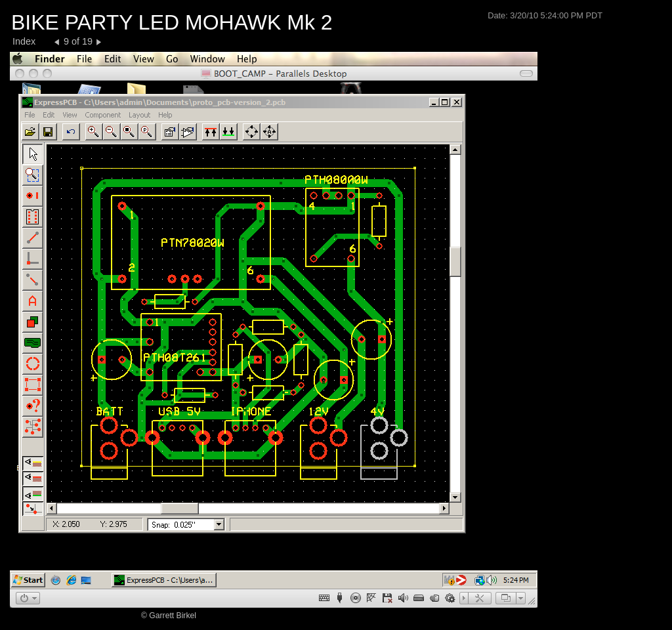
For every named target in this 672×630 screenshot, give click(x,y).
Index (24, 41)
